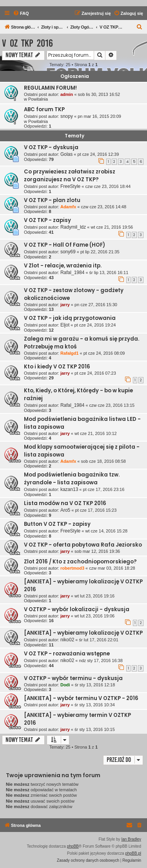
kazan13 (69, 489)
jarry (65, 305)
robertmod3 (72, 568)
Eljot (65, 325)
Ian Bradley (131, 839)
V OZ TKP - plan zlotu (52, 200)
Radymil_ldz (73, 227)
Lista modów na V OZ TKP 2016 (65, 503)
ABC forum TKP (44, 109)
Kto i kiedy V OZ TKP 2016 (57, 367)
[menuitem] (21, 13)
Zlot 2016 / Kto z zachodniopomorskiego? (80, 562)
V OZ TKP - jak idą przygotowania (70, 318)
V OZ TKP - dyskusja (51, 147)
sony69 (68, 252)
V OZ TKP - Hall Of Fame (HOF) (64, 245)
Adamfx (68, 207)
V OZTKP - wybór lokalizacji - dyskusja (77, 609)
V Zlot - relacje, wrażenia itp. (63, 266)
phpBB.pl (133, 853)
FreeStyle (70, 186)
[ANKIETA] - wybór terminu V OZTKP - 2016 (81, 698)
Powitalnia (38, 99)
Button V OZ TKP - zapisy (57, 524)
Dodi (65, 685)
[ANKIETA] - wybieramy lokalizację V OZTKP (83, 633)
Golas (66, 154)
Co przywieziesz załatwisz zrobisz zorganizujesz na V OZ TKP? (70, 176)
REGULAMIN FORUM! (50, 88)
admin (67, 94)
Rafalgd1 (69, 353)
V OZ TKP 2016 (27, 43)
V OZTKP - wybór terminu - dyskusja (73, 678)
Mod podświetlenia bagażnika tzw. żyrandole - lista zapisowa (72, 479)
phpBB (73, 846)
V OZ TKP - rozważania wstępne (67, 654)
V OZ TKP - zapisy (47, 220)
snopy (67, 116)
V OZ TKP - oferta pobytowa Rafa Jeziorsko (83, 545)
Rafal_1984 (72, 272)
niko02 (67, 640)
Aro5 (65, 510)
